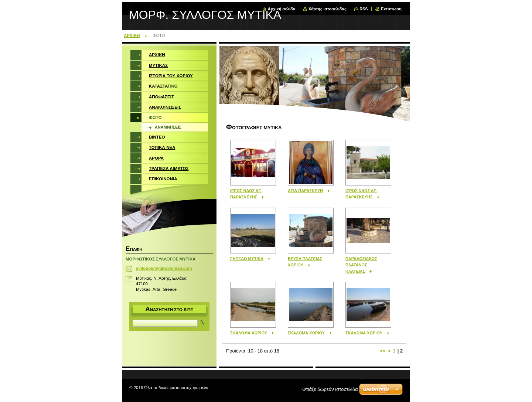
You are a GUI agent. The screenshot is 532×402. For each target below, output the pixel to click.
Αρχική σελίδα (282, 9)
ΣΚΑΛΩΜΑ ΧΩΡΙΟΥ (249, 333)
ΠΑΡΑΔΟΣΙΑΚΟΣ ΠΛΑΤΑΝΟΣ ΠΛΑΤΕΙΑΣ (361, 265)
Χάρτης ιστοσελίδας (328, 9)
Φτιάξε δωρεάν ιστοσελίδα (330, 389)
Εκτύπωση (391, 9)
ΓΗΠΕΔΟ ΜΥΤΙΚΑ (247, 259)
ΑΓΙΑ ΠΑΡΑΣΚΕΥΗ (305, 191)
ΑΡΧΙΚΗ (132, 35)
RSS (364, 9)
